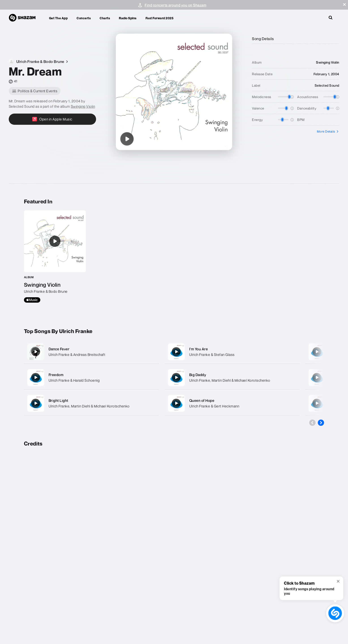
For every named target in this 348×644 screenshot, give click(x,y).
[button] (344, 4)
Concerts (84, 18)
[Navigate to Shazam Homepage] (24, 18)
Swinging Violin (83, 106)
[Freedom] (91, 378)
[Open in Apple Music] (52, 119)
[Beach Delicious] (317, 403)
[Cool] (317, 377)
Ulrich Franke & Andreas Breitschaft (77, 355)
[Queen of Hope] (232, 403)
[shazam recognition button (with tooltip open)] (335, 613)
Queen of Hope (202, 401)
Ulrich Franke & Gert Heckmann (214, 406)
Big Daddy (198, 375)
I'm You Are (199, 349)
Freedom (56, 375)
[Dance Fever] (91, 352)
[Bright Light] (91, 403)
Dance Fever (59, 349)
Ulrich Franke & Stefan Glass (212, 355)
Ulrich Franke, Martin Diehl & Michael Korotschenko (89, 406)
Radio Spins (128, 18)
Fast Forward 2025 (160, 18)
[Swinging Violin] (55, 256)
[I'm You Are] (232, 352)
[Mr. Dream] (127, 139)
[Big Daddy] (232, 378)
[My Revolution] (317, 352)
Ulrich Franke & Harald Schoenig (74, 380)
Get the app (58, 18)
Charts (105, 18)
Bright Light (58, 401)
